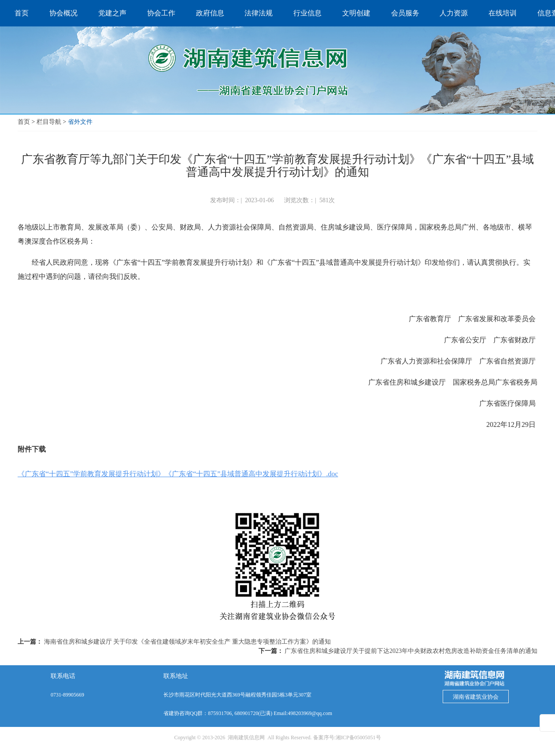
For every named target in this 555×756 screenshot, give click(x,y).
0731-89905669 (67, 695)
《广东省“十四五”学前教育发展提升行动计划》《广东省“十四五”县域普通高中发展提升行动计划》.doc (178, 474)
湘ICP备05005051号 (358, 737)
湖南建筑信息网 (246, 737)
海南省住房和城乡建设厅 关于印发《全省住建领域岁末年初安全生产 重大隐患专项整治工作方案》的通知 (187, 642)
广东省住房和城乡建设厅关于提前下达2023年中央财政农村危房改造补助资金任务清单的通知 (411, 651)
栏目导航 (49, 122)
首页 (24, 122)
